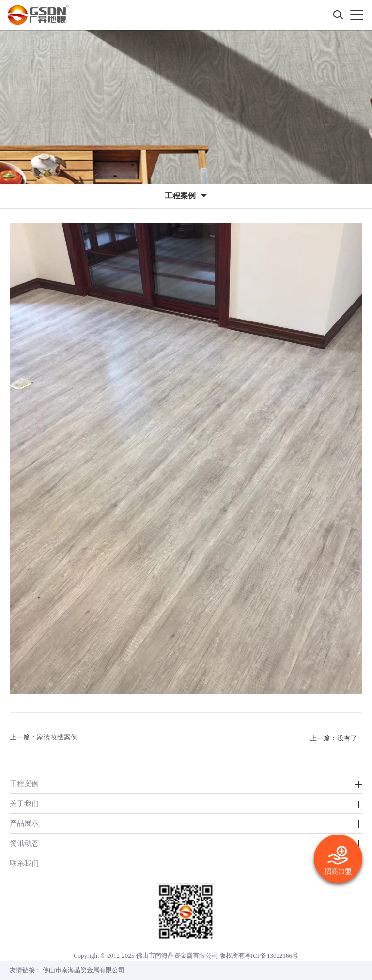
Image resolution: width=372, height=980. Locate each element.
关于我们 (24, 803)
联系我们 (24, 863)
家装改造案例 (57, 737)
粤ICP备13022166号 (271, 956)
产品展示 (24, 823)
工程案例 (24, 783)
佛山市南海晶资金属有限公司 (84, 970)
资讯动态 (24, 843)
